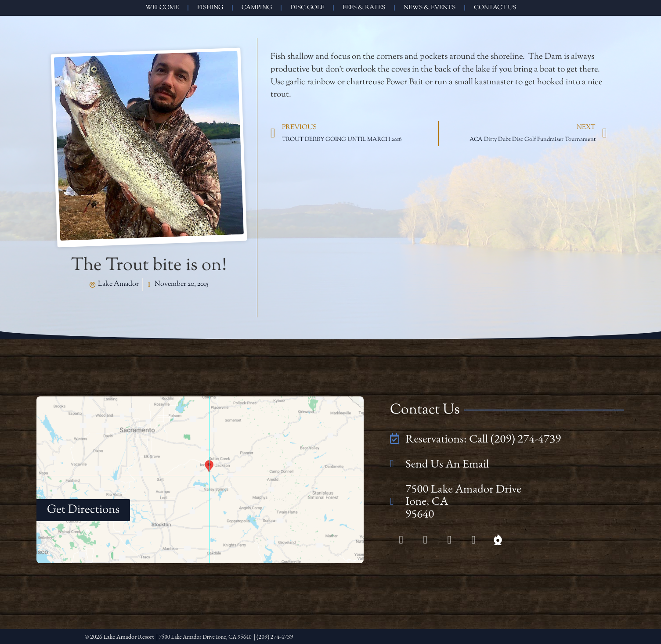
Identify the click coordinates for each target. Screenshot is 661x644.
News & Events (430, 8)
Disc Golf (307, 8)
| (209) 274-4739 (283, 636)
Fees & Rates (364, 8)
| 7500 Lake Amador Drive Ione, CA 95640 (209, 636)
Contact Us (495, 8)
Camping (257, 8)
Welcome (162, 8)
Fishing (210, 8)
